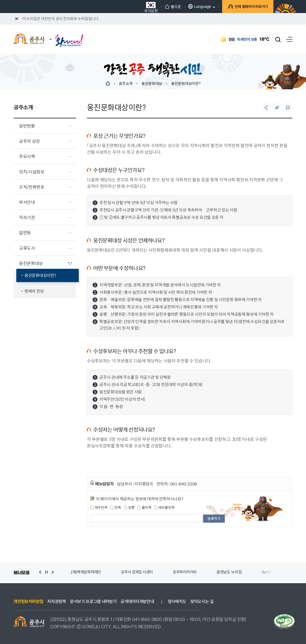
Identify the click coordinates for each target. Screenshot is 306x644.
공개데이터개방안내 (137, 602)
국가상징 (151, 7)
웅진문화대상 (152, 83)
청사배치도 (177, 602)
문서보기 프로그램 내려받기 (93, 602)
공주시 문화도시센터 (137, 572)
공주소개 (126, 83)
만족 (116, 507)
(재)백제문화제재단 (86, 572)
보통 (129, 507)
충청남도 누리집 (229, 572)
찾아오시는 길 (202, 602)
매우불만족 (164, 507)
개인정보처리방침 (28, 602)
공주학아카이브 (185, 572)
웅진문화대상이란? (186, 83)
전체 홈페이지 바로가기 (250, 7)
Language (200, 6)
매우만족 (99, 507)
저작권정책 (56, 602)
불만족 (144, 507)
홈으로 (173, 7)
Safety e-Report (277, 572)
